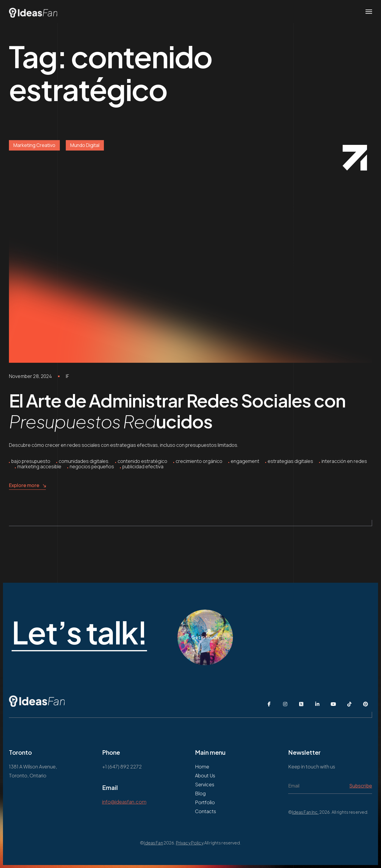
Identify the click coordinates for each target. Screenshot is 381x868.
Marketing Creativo (34, 145)
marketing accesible (39, 466)
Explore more (27, 485)
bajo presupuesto (31, 461)
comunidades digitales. (84, 461)
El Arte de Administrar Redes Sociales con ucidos (177, 411)
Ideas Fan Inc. (305, 812)
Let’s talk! (107, 633)
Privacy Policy (190, 843)
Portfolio (205, 802)
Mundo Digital (85, 145)
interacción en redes (344, 461)
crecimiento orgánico (199, 461)
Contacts (206, 811)
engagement (245, 461)
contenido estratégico (142, 461)
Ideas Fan (153, 843)
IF (67, 376)
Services (205, 784)
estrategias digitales (290, 461)
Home (202, 767)
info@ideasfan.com (124, 802)
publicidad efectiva (143, 466)
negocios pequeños (92, 466)
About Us (205, 775)
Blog (200, 793)
